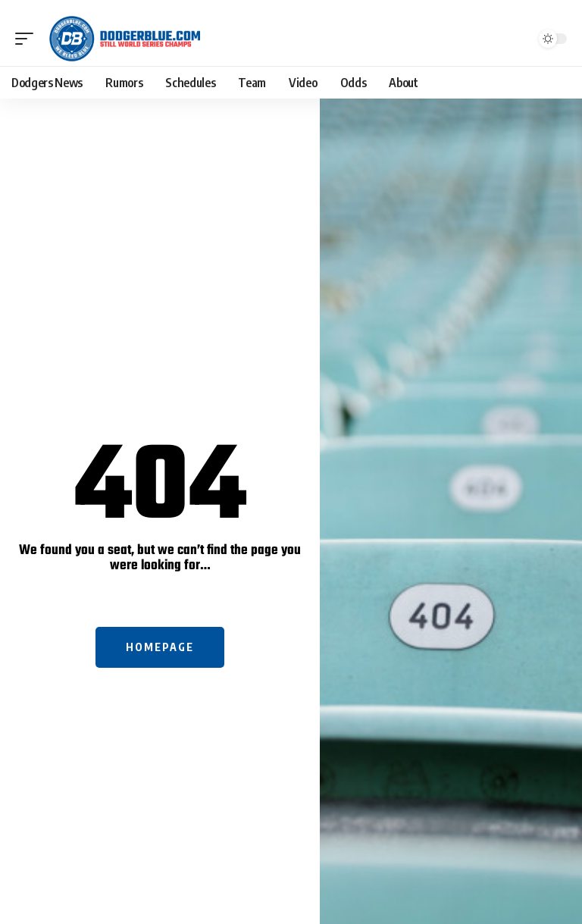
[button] (28, 39)
